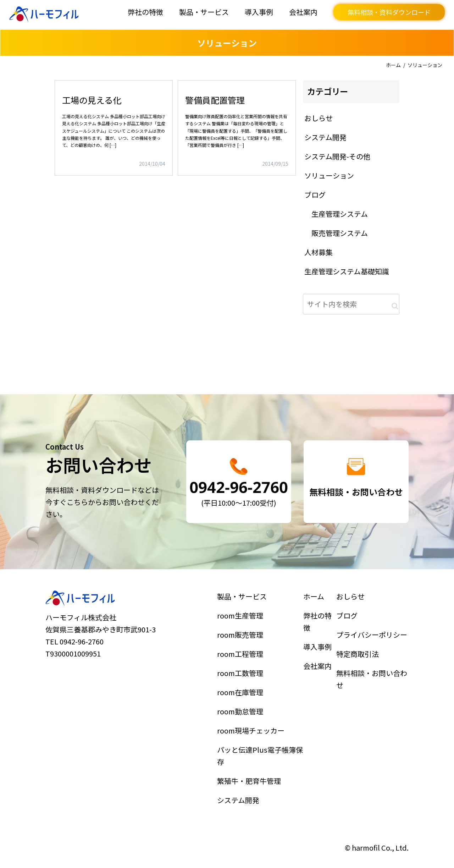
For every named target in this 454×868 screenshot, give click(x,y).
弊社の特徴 (145, 12)
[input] (351, 304)
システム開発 (240, 791)
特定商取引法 (359, 659)
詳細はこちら (114, 128)
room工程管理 (242, 659)
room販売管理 (242, 641)
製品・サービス (204, 12)
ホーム (393, 65)
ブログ (349, 624)
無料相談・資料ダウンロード (389, 12)
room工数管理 (242, 676)
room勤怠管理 (242, 710)
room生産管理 (242, 624)
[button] (395, 306)
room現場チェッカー (251, 728)
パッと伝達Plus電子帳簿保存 (260, 751)
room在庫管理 (242, 693)
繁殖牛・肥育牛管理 (250, 773)
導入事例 (259, 12)
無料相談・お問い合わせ (372, 681)
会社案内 (303, 12)
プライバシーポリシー (372, 641)
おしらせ (353, 606)
